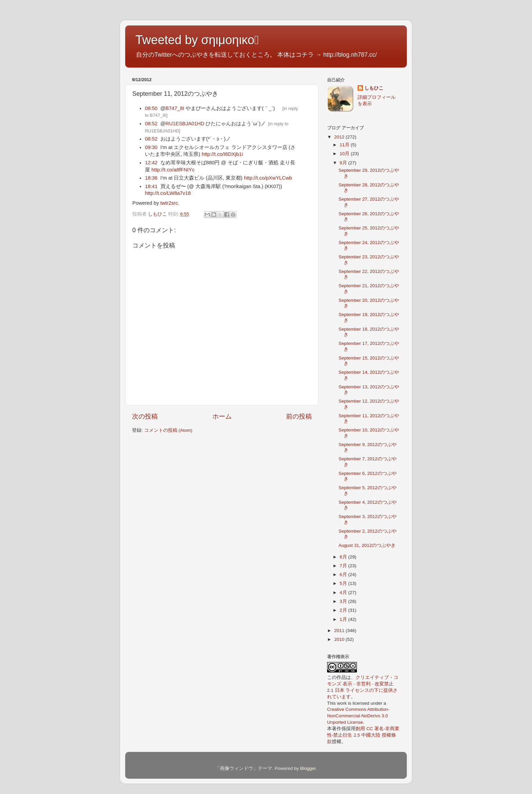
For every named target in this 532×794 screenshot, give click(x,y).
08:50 (151, 108)
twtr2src (169, 203)
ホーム (222, 416)
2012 (340, 137)
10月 (345, 154)
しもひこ (374, 88)
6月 (344, 575)
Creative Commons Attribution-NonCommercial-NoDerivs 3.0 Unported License (358, 716)
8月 (344, 557)
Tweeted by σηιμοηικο (197, 40)
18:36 (151, 178)
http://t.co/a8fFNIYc (173, 170)
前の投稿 (299, 416)
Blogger (308, 768)
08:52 (151, 124)
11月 (345, 145)
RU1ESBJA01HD (185, 124)
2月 (344, 610)
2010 (340, 639)
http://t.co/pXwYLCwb (268, 178)
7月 (344, 566)
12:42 (151, 163)
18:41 (151, 186)
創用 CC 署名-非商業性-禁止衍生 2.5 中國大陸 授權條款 (363, 735)
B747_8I (175, 108)
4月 (344, 593)
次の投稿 (145, 416)
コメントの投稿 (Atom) (168, 430)
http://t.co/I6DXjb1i (222, 154)
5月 (344, 583)
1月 (344, 619)
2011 (340, 631)
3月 (344, 601)
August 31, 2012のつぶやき (367, 545)
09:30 (151, 147)
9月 (344, 163)
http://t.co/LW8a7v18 (168, 193)
